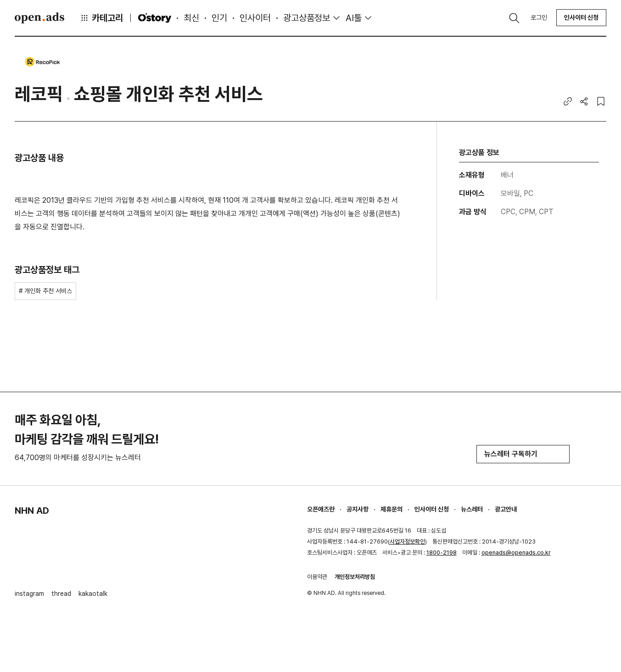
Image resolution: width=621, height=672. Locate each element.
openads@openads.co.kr (516, 553)
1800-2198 (442, 553)
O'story (155, 18)
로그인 (539, 17)
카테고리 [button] (101, 18)
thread (61, 594)
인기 (219, 18)
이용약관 (317, 577)
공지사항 (358, 509)
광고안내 (506, 509)
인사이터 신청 (581, 17)
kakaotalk (93, 594)
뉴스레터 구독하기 (523, 454)
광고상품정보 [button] (307, 18)
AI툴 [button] (354, 18)
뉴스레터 (472, 509)
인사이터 (255, 18)
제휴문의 (392, 509)
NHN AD (32, 511)
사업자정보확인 (407, 541)
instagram (29, 594)
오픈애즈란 (321, 509)
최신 (191, 18)
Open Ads (39, 18)
